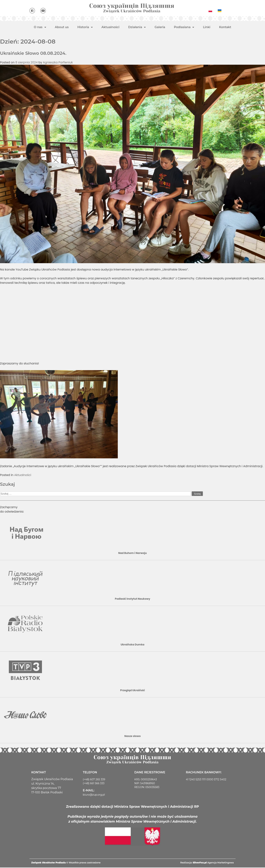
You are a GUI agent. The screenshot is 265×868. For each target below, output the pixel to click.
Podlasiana (184, 27)
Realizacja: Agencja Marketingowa (207, 863)
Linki (207, 27)
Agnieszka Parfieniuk (58, 62)
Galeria (160, 27)
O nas (40, 27)
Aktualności (110, 27)
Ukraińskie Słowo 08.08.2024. (33, 53)
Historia (85, 27)
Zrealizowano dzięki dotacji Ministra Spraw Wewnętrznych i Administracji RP (132, 807)
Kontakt (225, 27)
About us (62, 27)
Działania (137, 27)
